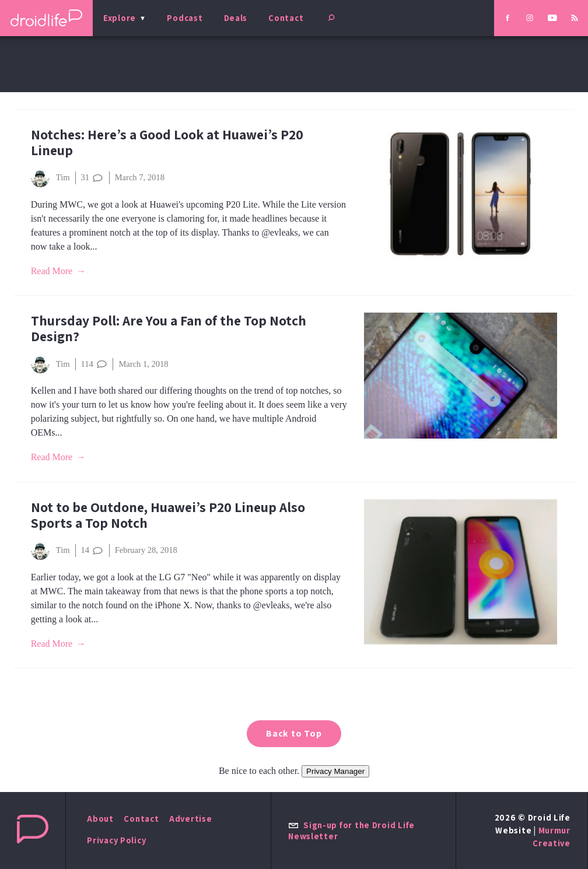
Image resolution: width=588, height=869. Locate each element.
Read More (52, 271)
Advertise (191, 819)
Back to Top (294, 733)
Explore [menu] (120, 18)
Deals (236, 18)
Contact (286, 18)
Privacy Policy (116, 840)
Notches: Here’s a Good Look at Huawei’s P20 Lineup (167, 142)
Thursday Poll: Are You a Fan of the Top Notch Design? (169, 328)
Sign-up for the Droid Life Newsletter (351, 831)
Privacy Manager (335, 771)
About (100, 819)
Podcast (185, 18)
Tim (50, 178)
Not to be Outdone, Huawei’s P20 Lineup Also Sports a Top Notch (168, 515)
